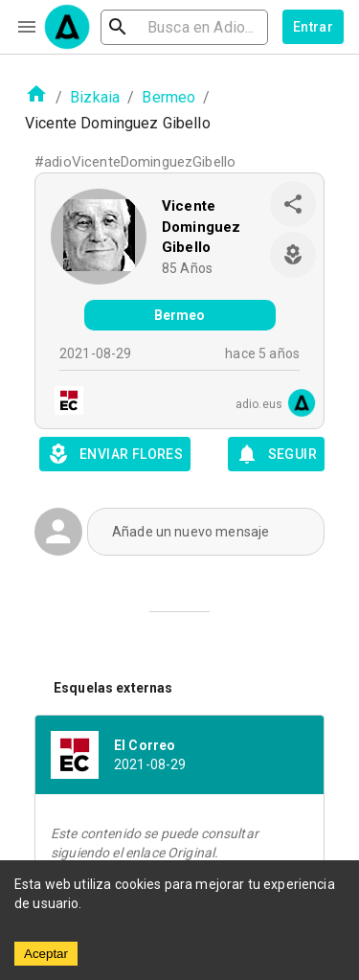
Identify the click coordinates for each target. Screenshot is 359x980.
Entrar (313, 27)
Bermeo (168, 97)
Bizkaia (95, 97)
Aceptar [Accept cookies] (46, 954)
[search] (184, 27)
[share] (293, 204)
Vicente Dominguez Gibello (201, 227)
